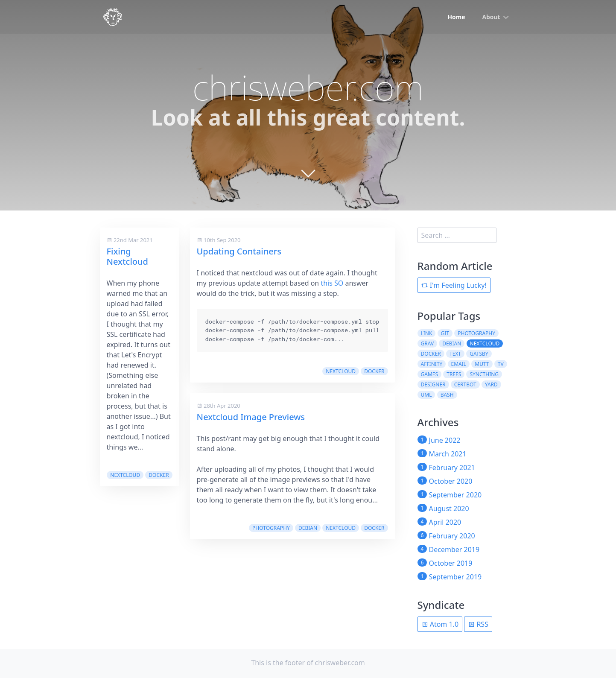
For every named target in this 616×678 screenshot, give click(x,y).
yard (491, 384)
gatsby (479, 354)
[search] (457, 235)
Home (456, 17)
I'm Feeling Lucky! (454, 285)
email (459, 364)
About (491, 17)
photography (271, 528)
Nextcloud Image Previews (251, 417)
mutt (482, 364)
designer (433, 384)
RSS (478, 624)
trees (454, 374)
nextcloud (125, 475)
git (445, 333)
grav (428, 343)
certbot (465, 384)
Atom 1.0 (440, 624)
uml (426, 395)
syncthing (484, 374)
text (455, 354)
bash (447, 395)
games (430, 374)
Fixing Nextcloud (128, 256)
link (427, 333)
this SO (332, 283)
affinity (432, 364)
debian (308, 528)
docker (159, 475)
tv (501, 364)
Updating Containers (239, 251)
